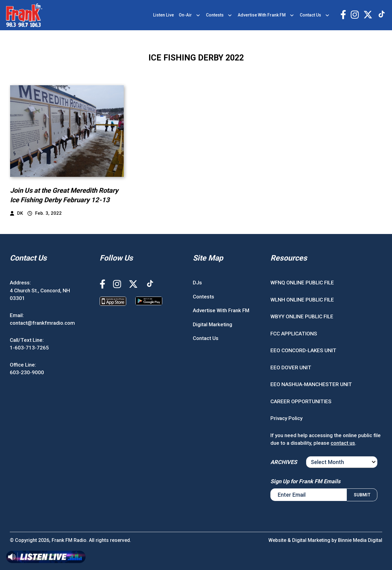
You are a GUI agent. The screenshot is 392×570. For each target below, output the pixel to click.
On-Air (185, 15)
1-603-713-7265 (29, 348)
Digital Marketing (212, 324)
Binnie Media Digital (360, 540)
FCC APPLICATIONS (294, 334)
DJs (197, 283)
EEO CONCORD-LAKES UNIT (303, 350)
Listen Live (163, 15)
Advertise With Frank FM (262, 15)
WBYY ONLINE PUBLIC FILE (302, 316)
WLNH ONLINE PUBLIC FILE (302, 300)
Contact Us (310, 15)
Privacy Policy (286, 418)
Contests (215, 15)
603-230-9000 (27, 372)
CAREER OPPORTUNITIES (301, 401)
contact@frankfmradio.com (42, 323)
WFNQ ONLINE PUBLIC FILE (302, 283)
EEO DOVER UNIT (291, 367)
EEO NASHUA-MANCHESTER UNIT (311, 384)
